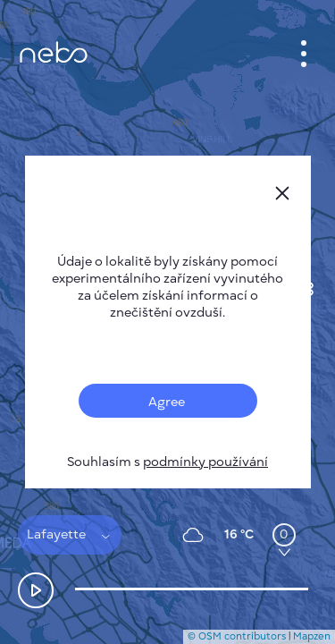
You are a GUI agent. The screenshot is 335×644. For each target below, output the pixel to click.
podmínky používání (205, 462)
